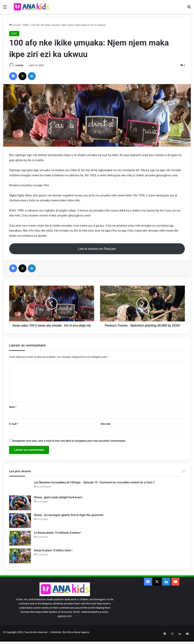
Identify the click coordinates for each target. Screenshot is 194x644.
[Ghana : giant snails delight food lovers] (20, 507)
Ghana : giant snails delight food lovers (58, 502)
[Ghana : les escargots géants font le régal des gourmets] (20, 525)
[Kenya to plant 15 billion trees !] (20, 560)
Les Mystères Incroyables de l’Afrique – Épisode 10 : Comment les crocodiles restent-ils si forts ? (94, 487)
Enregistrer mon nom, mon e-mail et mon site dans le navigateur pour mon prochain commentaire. (69, 446)
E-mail (14, 429)
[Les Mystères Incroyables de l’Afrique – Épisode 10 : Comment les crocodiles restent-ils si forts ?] (20, 491)
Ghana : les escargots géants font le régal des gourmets (69, 520)
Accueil (15, 25)
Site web (105, 429)
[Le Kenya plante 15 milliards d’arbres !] (20, 543)
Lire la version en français (97, 249)
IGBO (26, 25)
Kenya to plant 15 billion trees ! (53, 555)
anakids (20, 65)
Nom (13, 412)
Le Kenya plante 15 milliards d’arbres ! (58, 537)
